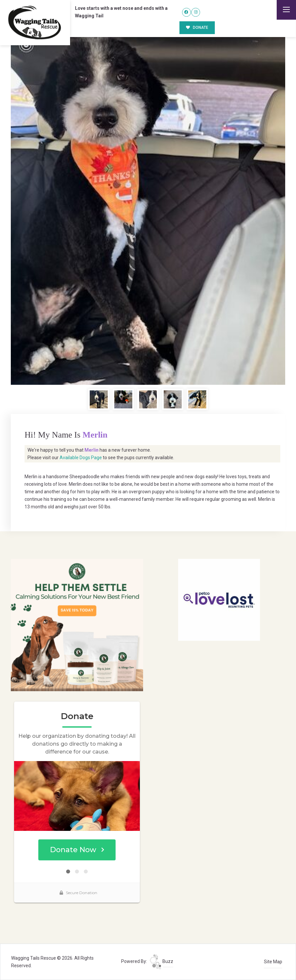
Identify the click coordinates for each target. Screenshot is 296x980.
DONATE (197, 28)
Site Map (273, 962)
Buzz (161, 961)
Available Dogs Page (81, 458)
